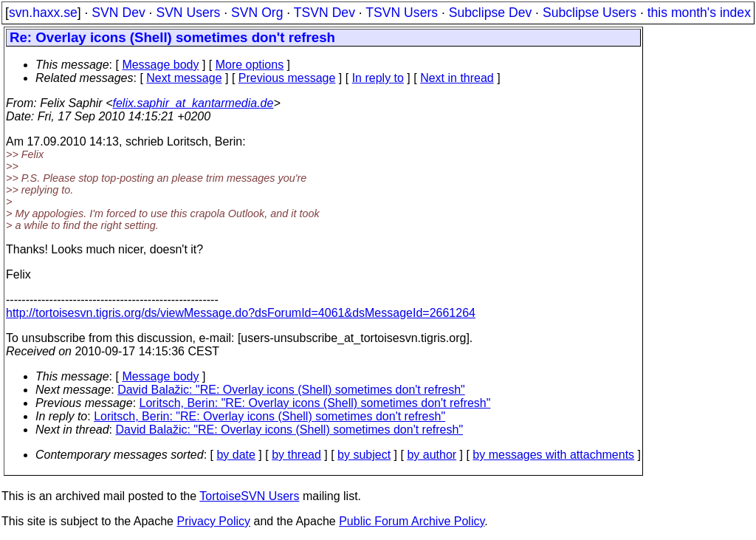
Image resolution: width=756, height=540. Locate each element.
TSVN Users (402, 13)
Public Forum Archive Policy (412, 521)
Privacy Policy (213, 521)
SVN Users (188, 13)
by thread (296, 455)
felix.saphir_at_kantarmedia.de (193, 103)
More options (250, 65)
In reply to (378, 78)
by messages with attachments (553, 455)
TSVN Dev (324, 13)
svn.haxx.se (43, 13)
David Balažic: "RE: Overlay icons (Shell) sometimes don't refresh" (291, 390)
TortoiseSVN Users (249, 496)
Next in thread (457, 78)
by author (432, 455)
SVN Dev (118, 13)
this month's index (699, 13)
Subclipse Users (590, 13)
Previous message (287, 78)
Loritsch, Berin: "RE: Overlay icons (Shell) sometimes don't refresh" (315, 403)
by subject (364, 455)
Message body (160, 65)
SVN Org (257, 13)
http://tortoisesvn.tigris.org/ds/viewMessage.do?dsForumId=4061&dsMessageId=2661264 (241, 313)
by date (236, 455)
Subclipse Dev (490, 13)
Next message (184, 78)
